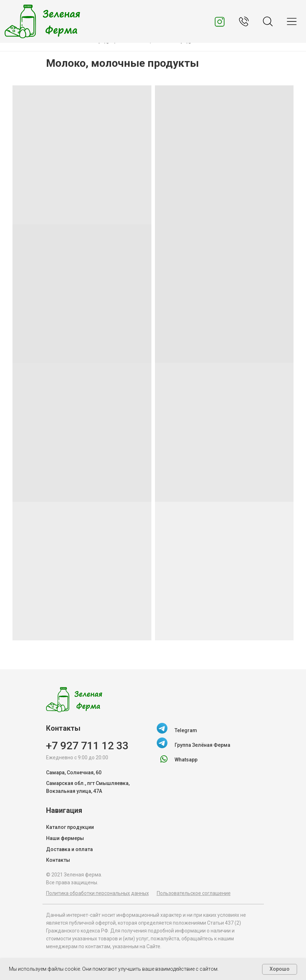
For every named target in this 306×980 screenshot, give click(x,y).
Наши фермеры (65, 838)
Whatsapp (186, 760)
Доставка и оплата (69, 849)
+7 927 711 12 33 (87, 746)
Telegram (186, 730)
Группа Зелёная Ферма (202, 745)
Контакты (58, 860)
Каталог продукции (70, 827)
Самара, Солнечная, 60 (74, 772)
